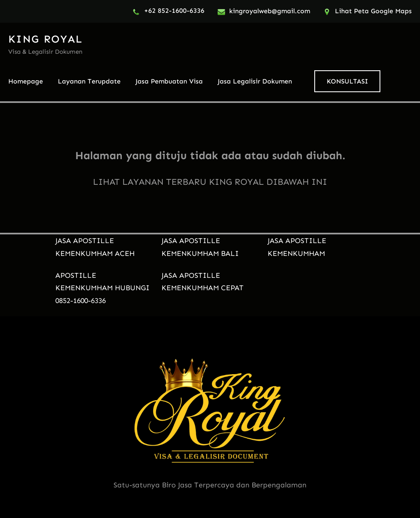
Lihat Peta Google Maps (373, 11)
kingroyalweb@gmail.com (270, 11)
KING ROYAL (45, 39)
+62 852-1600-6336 (174, 11)
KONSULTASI (347, 81)
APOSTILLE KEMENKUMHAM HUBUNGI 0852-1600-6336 (102, 288)
